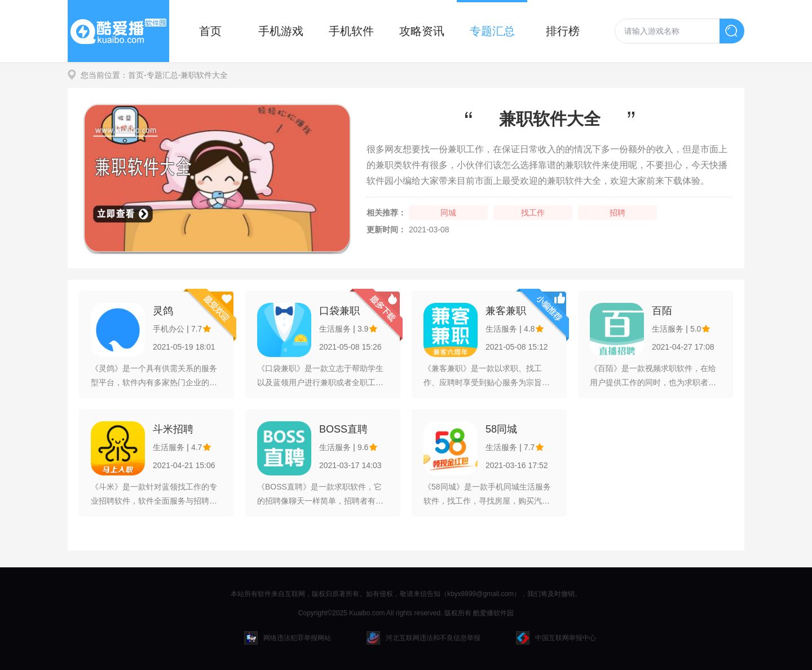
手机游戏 (281, 31)
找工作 (533, 213)
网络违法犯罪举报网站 (288, 638)
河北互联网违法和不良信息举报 (423, 638)
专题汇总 (492, 31)
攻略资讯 (422, 31)
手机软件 (351, 31)
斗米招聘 (173, 429)
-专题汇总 (161, 75)
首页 (210, 31)
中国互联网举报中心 (556, 638)
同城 (448, 213)
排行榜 (563, 31)
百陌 (662, 311)
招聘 (617, 213)
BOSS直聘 (343, 429)
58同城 (501, 429)
